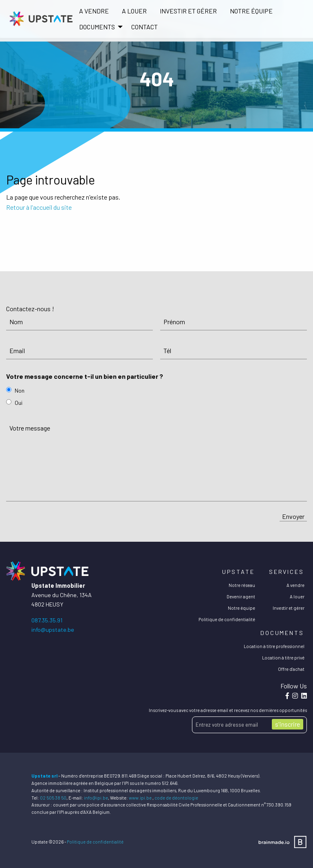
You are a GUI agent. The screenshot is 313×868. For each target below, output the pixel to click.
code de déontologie (176, 798)
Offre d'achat (291, 669)
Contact (144, 27)
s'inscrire (288, 724)
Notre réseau (242, 585)
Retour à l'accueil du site (39, 207)
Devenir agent (241, 597)
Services (287, 572)
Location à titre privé (283, 658)
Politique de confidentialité (227, 619)
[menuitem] (94, 11)
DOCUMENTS (97, 27)
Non (20, 390)
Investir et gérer (188, 11)
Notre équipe (251, 11)
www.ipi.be (140, 798)
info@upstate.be (53, 630)
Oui (19, 403)
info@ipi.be (96, 798)
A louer (134, 11)
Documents (282, 633)
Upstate (238, 572)
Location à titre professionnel (274, 646)
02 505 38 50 (53, 798)
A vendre (94, 11)
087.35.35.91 (47, 620)
